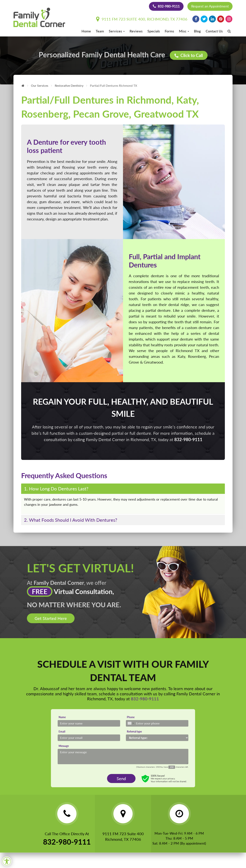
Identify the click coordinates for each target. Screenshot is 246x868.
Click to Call (189, 56)
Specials (154, 31)
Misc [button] (184, 31)
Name (62, 717)
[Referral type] (157, 738)
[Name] (89, 723)
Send (121, 778)
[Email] (89, 738)
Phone (131, 717)
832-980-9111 (166, 6)
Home (86, 31)
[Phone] (157, 723)
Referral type (134, 731)
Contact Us (214, 31)
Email (62, 731)
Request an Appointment (210, 6)
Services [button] (117, 31)
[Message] (123, 757)
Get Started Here (51, 618)
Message (64, 746)
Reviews (136, 31)
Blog (197, 31)
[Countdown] (172, 767)
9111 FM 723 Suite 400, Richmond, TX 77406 (142, 19)
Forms (169, 31)
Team (100, 31)
